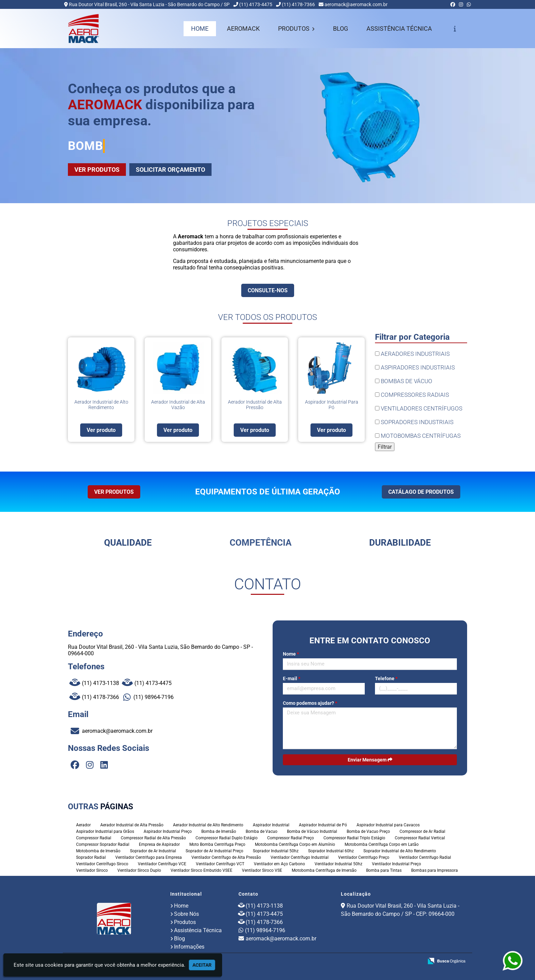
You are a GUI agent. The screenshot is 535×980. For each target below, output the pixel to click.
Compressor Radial (94, 838)
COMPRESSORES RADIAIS (412, 395)
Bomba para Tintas (384, 870)
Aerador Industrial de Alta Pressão (132, 825)
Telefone (386, 678)
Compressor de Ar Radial (422, 831)
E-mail (292, 678)
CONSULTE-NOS (268, 290)
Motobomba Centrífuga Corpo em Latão (382, 844)
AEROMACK (243, 29)
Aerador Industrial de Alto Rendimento (208, 825)
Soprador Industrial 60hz (331, 851)
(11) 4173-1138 (94, 683)
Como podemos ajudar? (310, 703)
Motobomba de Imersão (98, 851)
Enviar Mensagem (370, 760)
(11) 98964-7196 (148, 697)
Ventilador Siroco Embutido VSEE (201, 870)
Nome (291, 654)
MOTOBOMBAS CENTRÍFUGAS (418, 436)
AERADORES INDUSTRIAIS (412, 354)
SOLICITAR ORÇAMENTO (170, 170)
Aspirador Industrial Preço (168, 831)
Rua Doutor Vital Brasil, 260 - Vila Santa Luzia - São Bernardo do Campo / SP (149, 4)
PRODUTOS (296, 29)
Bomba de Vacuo (262, 831)
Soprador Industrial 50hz (276, 851)
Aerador (83, 825)
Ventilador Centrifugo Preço (364, 857)
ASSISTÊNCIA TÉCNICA (399, 29)
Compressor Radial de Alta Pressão (153, 838)
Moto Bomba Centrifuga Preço (217, 844)
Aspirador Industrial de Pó (323, 825)
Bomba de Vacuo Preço (368, 831)
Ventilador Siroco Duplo (139, 870)
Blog (179, 939)
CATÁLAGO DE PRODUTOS (421, 492)
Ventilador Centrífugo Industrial (300, 857)
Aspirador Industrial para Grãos (105, 831)
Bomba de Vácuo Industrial (312, 831)
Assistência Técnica (198, 930)
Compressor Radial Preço (291, 838)
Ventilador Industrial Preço (396, 864)
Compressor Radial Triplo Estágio (354, 838)
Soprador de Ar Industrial (153, 851)
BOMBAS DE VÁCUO (404, 381)
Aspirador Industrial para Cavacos (388, 825)
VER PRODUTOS (97, 170)
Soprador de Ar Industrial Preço (214, 851)
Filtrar (385, 447)
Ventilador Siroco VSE (262, 870)
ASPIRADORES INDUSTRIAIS (415, 367)
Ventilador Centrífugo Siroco (102, 864)
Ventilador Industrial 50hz (338, 864)
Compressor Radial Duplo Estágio (227, 838)
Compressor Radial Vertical (420, 838)
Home (181, 906)
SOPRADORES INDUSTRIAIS (414, 422)
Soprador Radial (91, 857)
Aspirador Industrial (271, 825)
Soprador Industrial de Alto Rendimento (400, 851)
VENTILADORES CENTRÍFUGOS (419, 408)
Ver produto (101, 430)
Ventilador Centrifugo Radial (425, 857)
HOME (200, 29)
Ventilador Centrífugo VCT (220, 864)
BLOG (341, 29)
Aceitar (202, 965)
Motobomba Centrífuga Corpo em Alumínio (295, 844)
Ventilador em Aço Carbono (279, 864)
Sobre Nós (186, 914)
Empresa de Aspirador (159, 844)
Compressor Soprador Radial (103, 844)
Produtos (185, 922)
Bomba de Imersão (219, 831)
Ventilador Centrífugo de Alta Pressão (226, 857)
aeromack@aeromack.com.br (356, 4)
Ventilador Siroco (92, 870)
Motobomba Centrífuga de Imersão (324, 870)
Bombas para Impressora (435, 870)
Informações (189, 947)
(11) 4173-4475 (256, 4)
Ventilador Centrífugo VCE (162, 864)
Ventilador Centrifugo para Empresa (149, 857)
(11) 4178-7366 (298, 4)
